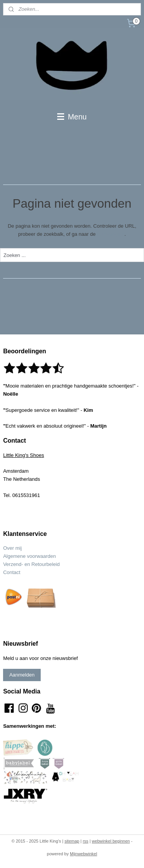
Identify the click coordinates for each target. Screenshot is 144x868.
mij (19, 548)
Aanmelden (22, 675)
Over (9, 548)
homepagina (111, 234)
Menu (72, 117)
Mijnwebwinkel (84, 854)
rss (85, 841)
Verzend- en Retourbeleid (31, 564)
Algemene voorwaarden (29, 556)
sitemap (72, 841)
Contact (12, 572)
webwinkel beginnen (111, 841)
